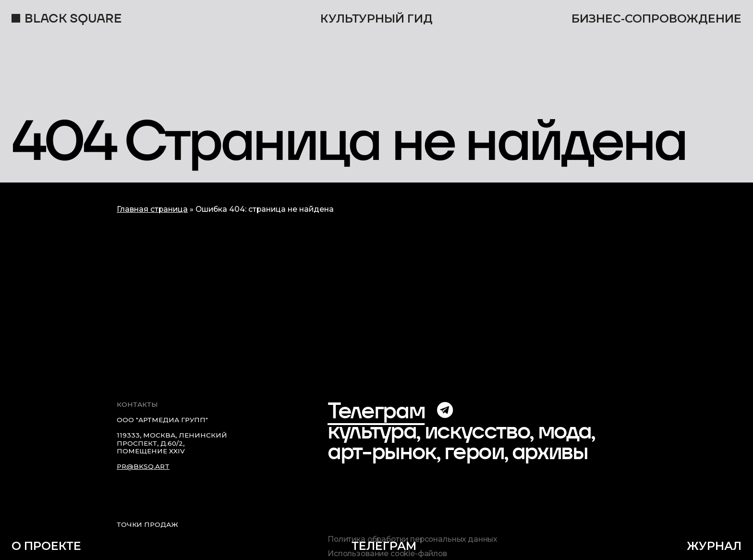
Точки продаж (147, 524)
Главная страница (152, 209)
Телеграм (376, 410)
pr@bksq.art (143, 466)
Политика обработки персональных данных (412, 539)
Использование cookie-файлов (387, 554)
